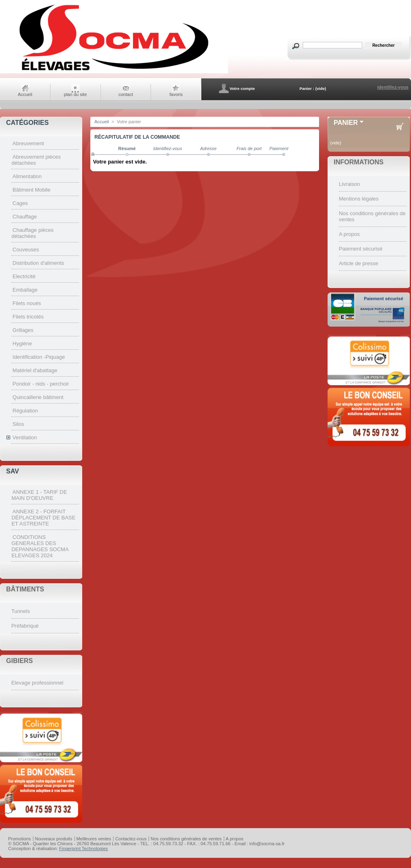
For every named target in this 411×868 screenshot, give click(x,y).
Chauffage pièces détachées (33, 233)
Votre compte (242, 88)
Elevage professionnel (37, 683)
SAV (13, 471)
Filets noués (27, 303)
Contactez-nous (131, 839)
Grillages (23, 330)
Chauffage (25, 217)
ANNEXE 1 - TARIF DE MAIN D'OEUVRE (39, 495)
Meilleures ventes (94, 839)
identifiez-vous (393, 87)
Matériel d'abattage (35, 370)
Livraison (350, 184)
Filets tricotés (28, 317)
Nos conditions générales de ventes (186, 839)
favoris (176, 94)
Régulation (25, 411)
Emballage (25, 290)
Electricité (24, 276)
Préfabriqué (25, 626)
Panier (346, 123)
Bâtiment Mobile (32, 190)
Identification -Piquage (39, 357)
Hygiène (22, 343)
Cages (20, 203)
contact (126, 94)
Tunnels (21, 611)
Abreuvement (28, 143)
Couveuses (26, 250)
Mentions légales (359, 199)
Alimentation (27, 176)
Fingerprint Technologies (83, 848)
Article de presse (359, 263)
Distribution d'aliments (38, 263)
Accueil (25, 94)
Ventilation (25, 437)
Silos (18, 424)
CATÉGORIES (27, 123)
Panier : (307, 88)
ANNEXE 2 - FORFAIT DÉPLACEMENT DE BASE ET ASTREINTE (43, 518)
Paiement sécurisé (361, 249)
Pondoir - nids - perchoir (41, 384)
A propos (349, 234)
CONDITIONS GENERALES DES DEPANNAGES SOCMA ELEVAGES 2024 (40, 546)
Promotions (20, 839)
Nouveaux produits (54, 839)
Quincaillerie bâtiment (38, 397)
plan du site (75, 94)
